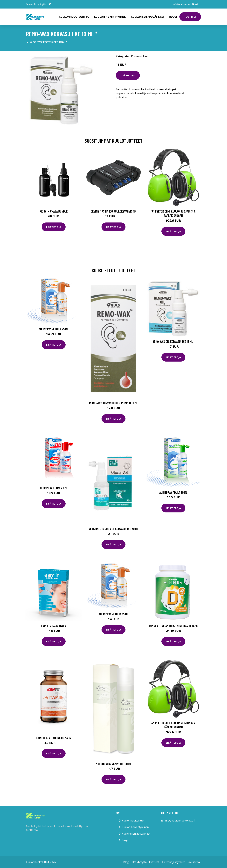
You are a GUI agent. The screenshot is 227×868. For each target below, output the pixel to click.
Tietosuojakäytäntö (173, 862)
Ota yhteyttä (139, 862)
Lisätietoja (128, 75)
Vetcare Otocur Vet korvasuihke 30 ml (113, 529)
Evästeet (154, 862)
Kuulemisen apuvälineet (148, 17)
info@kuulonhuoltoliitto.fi (186, 4)
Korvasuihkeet (140, 56)
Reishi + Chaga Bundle (54, 211)
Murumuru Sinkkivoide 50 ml (114, 764)
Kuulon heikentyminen (110, 17)
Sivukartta (194, 862)
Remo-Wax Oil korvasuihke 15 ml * (173, 341)
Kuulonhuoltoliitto (74, 17)
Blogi (173, 17)
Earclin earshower (54, 626)
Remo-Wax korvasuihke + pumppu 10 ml (113, 403)
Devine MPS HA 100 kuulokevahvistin (114, 211)
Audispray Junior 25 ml (54, 329)
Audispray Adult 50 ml (173, 492)
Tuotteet (190, 17)
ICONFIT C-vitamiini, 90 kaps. (54, 738)
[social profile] (50, 4)
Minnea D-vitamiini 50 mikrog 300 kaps (173, 626)
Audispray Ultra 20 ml (54, 488)
